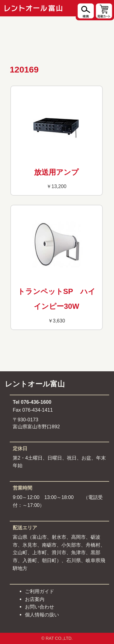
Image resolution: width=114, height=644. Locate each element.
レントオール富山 (35, 384)
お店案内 (35, 599)
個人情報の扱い (42, 615)
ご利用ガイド (40, 591)
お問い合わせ (40, 607)
